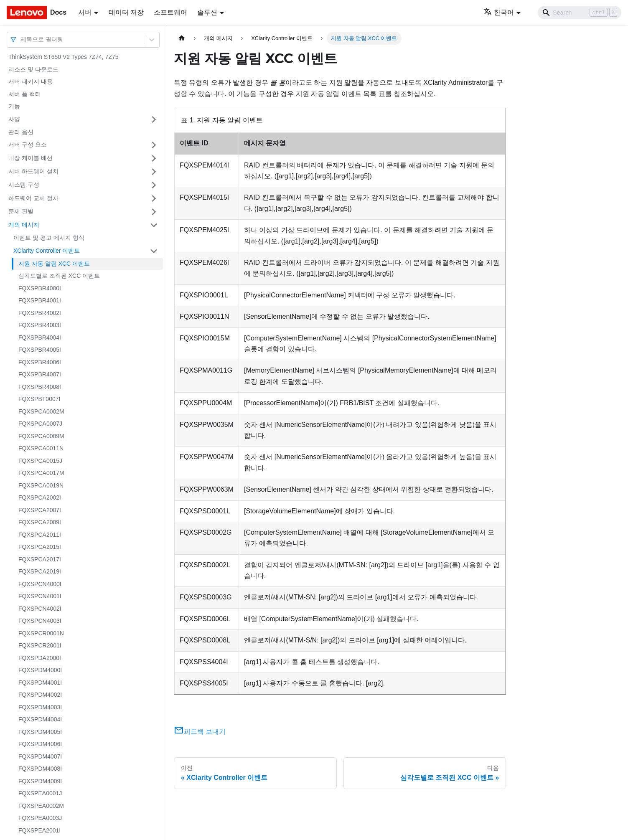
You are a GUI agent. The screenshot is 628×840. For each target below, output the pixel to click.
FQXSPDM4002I (40, 695)
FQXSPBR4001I (40, 300)
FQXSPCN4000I (40, 584)
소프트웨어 (170, 12)
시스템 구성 (24, 185)
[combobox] (21, 39)
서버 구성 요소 (28, 145)
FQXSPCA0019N (41, 485)
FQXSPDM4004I (40, 719)
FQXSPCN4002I (40, 609)
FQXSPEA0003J (40, 818)
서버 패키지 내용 (31, 81)
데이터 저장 (126, 12)
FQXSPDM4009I (40, 781)
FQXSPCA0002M (41, 411)
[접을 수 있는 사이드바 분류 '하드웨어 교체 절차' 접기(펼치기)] (154, 198)
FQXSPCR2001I (40, 645)
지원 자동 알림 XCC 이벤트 (54, 264)
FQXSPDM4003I (40, 707)
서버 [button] (85, 12)
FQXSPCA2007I (40, 510)
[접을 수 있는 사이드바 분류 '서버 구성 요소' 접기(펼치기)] (154, 145)
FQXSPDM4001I (40, 683)
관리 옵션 (21, 132)
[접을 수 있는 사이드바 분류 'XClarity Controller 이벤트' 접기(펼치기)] (154, 251)
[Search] (580, 13)
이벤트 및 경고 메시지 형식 (49, 238)
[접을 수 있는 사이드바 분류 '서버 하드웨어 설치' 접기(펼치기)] (154, 172)
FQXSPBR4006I (40, 362)
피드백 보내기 (200, 732)
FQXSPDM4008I (40, 769)
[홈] (182, 38)
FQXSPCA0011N (41, 448)
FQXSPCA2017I (40, 559)
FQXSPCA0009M (41, 436)
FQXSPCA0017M (41, 473)
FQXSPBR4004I (40, 338)
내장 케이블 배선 (31, 158)
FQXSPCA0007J (40, 424)
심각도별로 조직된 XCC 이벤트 (59, 276)
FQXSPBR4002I (40, 313)
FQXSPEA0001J (40, 793)
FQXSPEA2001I (39, 830)
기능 (14, 106)
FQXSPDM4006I (40, 744)
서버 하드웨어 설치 (33, 171)
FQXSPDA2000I (40, 658)
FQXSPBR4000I (40, 288)
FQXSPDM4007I (40, 756)
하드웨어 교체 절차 (33, 198)
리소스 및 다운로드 (33, 69)
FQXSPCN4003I (40, 621)
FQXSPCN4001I (40, 596)
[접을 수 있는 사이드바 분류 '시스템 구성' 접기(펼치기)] (154, 185)
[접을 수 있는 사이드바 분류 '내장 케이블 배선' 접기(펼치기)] (154, 158)
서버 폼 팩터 (25, 94)
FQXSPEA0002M (41, 806)
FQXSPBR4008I (40, 387)
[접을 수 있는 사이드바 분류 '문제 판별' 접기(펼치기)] (154, 212)
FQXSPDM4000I (40, 670)
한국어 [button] (499, 12)
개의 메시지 (24, 225)
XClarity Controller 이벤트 (47, 251)
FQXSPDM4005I (40, 732)
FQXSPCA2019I (40, 571)
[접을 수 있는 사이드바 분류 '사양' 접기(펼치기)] (154, 119)
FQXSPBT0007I (39, 399)
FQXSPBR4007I (40, 374)
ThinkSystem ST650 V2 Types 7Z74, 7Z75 (64, 57)
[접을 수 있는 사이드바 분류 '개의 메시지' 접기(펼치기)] (154, 225)
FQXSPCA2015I (40, 547)
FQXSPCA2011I (40, 535)
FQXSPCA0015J (40, 461)
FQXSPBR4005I (40, 350)
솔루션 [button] (207, 12)
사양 (14, 119)
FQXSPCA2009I (40, 522)
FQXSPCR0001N (41, 633)
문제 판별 (21, 211)
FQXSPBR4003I (40, 325)
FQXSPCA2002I (40, 497)
